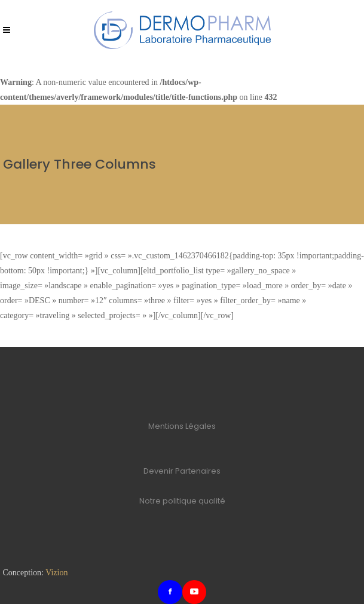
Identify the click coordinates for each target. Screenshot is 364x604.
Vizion (56, 573)
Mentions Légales (182, 426)
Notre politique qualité (182, 501)
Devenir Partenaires (182, 471)
